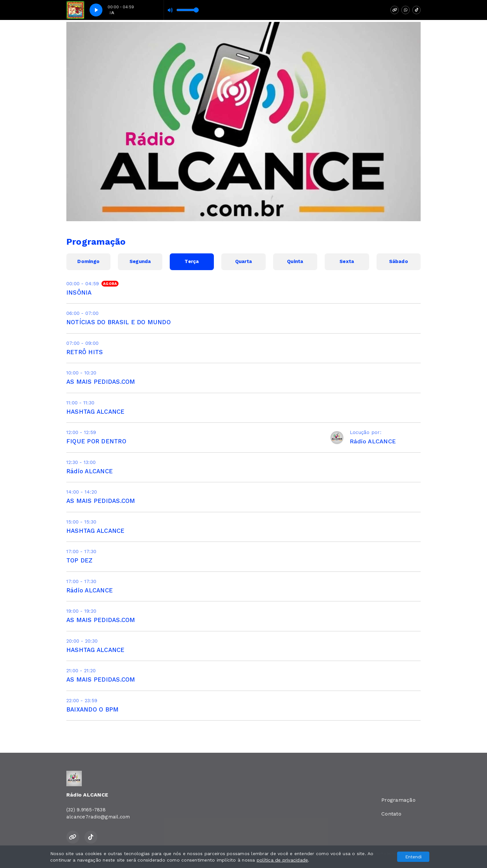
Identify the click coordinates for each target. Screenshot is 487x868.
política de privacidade (282, 860)
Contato (391, 814)
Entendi (413, 857)
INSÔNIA (79, 292)
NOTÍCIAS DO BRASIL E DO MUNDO (119, 322)
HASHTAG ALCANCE (95, 412)
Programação (398, 800)
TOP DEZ (80, 560)
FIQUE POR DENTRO (96, 441)
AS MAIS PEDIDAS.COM (101, 382)
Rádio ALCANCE (90, 471)
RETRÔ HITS (85, 352)
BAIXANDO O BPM (92, 709)
